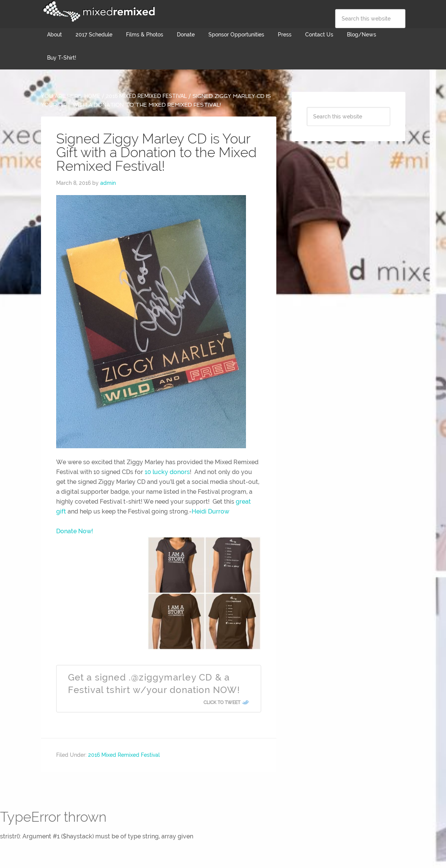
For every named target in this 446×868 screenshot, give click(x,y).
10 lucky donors (167, 472)
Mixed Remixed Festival (98, 11)
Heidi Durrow (210, 511)
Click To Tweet (222, 703)
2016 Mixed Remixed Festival (124, 755)
